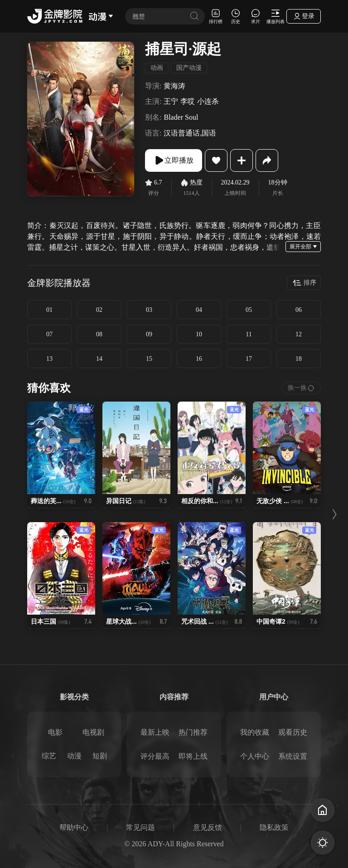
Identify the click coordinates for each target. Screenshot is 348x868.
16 (199, 359)
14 (99, 359)
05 (249, 310)
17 (249, 359)
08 (99, 334)
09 (149, 334)
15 (149, 359)
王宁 (171, 101)
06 (299, 310)
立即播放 (174, 160)
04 (199, 310)
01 (49, 310)
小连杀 (208, 101)
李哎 (188, 101)
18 (299, 359)
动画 (157, 68)
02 (99, 310)
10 (199, 334)
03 (149, 310)
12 (299, 334)
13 (49, 359)
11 (249, 334)
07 (49, 334)
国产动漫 (189, 68)
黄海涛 (174, 86)
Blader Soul (181, 117)
